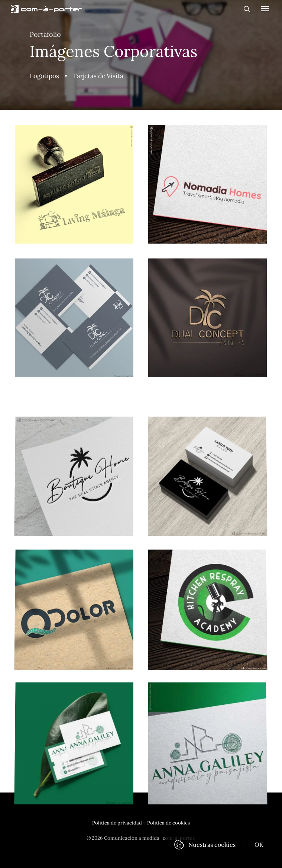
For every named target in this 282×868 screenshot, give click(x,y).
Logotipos (44, 76)
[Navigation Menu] (265, 8)
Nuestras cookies (212, 845)
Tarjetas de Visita (98, 76)
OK (259, 845)
